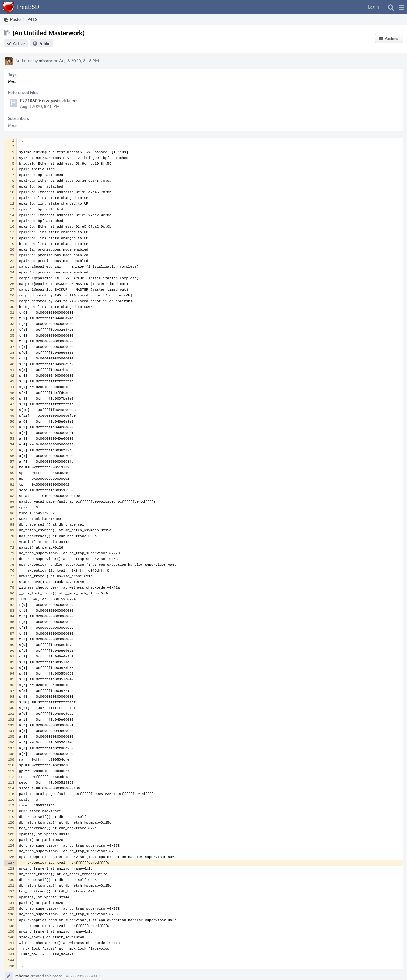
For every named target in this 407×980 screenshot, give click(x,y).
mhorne (46, 61)
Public (44, 43)
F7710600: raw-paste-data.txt (48, 101)
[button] (402, 7)
